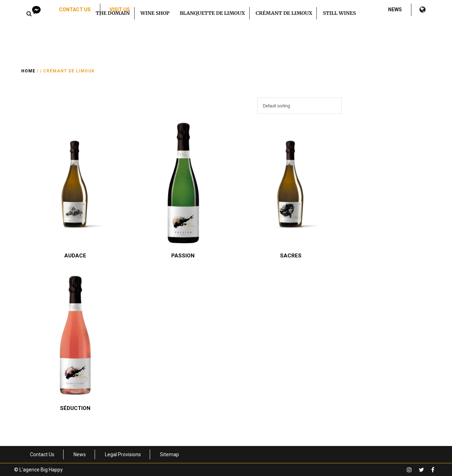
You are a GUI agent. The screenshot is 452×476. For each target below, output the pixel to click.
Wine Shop (155, 13)
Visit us (120, 10)
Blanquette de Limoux (212, 13)
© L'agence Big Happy (38, 470)
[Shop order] (299, 106)
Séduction (75, 408)
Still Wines (339, 13)
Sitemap (169, 454)
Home (28, 71)
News (395, 10)
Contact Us (75, 10)
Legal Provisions (123, 454)
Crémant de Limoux (284, 13)
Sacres (291, 256)
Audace (75, 256)
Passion (183, 256)
